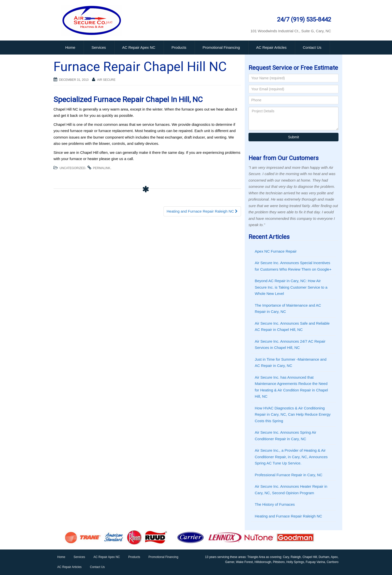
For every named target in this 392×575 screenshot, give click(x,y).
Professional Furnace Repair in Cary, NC (289, 475)
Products (179, 47)
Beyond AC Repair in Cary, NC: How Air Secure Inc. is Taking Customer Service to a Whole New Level (291, 287)
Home (70, 47)
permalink (102, 168)
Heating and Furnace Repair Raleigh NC (202, 211)
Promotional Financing (221, 47)
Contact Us (312, 47)
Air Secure (106, 80)
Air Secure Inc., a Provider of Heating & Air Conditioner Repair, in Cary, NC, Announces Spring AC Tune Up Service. (291, 457)
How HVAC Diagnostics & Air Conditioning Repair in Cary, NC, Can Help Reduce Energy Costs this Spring (293, 414)
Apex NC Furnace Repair (276, 251)
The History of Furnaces (275, 504)
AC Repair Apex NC (139, 47)
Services (99, 47)
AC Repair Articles (271, 47)
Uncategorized (72, 168)
